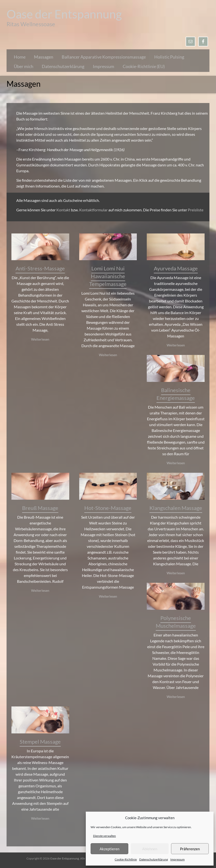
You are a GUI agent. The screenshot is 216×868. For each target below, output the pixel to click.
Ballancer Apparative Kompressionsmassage (104, 57)
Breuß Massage (40, 508)
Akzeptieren (109, 849)
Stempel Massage (40, 742)
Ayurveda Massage (176, 268)
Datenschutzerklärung (154, 859)
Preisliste (196, 210)
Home (20, 57)
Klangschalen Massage (176, 508)
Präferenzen (190, 849)
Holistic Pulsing (169, 57)
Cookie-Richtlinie (126, 859)
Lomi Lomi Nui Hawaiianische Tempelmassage (108, 276)
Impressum (177, 859)
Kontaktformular (94, 210)
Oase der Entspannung (64, 14)
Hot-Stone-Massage (108, 508)
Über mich (24, 66)
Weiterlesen (40, 339)
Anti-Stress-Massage (40, 268)
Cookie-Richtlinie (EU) (144, 66)
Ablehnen (150, 849)
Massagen (44, 57)
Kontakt (63, 210)
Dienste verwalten (104, 836)
